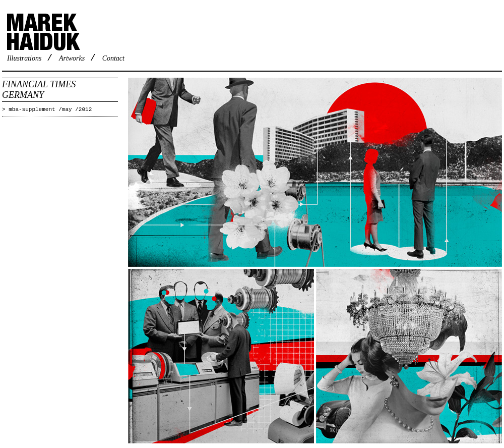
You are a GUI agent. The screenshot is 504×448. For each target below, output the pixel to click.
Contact (113, 58)
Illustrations (24, 58)
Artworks (72, 58)
